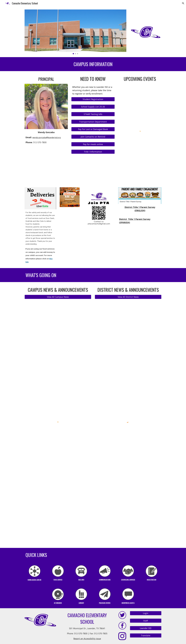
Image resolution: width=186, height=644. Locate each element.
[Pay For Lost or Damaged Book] (93, 129)
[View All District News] (128, 297)
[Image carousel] (75, 32)
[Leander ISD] (146, 628)
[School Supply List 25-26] (93, 107)
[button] (183, 3)
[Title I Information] (93, 152)
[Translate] (146, 636)
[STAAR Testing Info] (93, 114)
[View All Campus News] (58, 297)
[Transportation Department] (93, 122)
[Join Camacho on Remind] (93, 137)
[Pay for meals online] (93, 144)
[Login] (146, 613)
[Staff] (146, 621)
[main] (93, 64)
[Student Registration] (93, 99)
